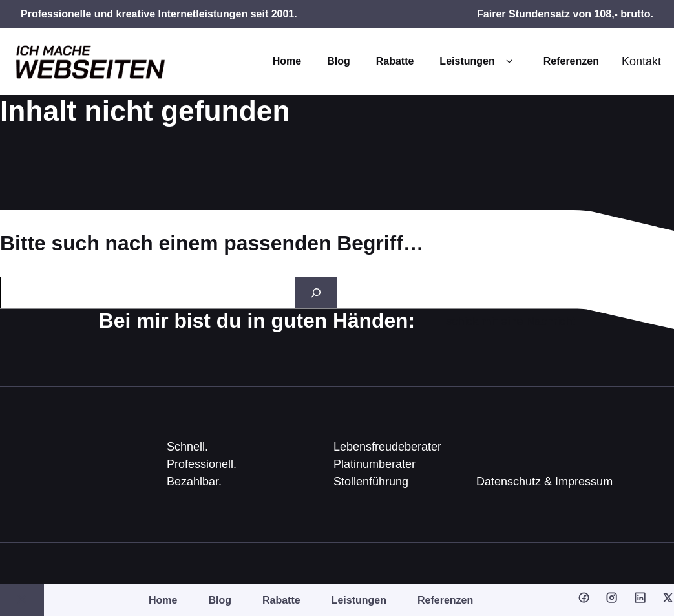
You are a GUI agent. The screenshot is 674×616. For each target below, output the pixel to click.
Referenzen (571, 61)
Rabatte (395, 61)
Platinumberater (374, 464)
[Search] (316, 292)
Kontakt (641, 61)
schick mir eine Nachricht (511, 321)
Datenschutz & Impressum (544, 482)
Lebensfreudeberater (387, 447)
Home (287, 61)
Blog (339, 61)
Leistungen (478, 61)
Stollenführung (371, 482)
